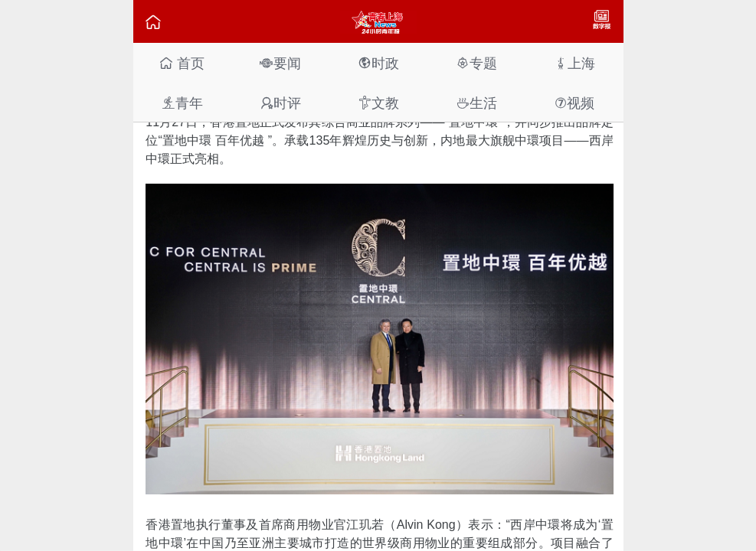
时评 (280, 103)
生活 (476, 103)
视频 (574, 103)
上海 (574, 63)
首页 (182, 63)
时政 (378, 63)
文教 (378, 103)
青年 (182, 103)
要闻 (280, 63)
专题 (476, 63)
